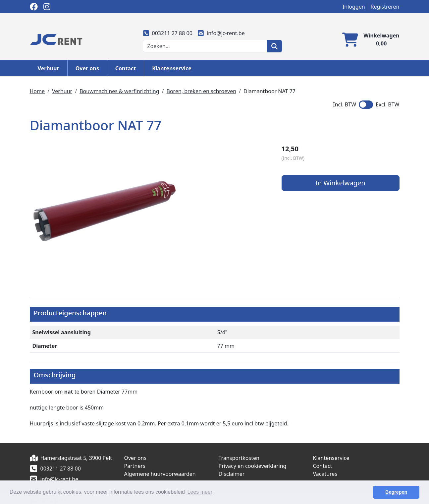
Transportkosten (239, 458)
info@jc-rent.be (221, 33)
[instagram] (47, 7)
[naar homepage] (56, 39)
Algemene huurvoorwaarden (160, 474)
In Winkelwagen (340, 183)
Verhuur (49, 68)
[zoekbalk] (205, 46)
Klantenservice (172, 68)
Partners (135, 466)
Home (37, 91)
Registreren (385, 7)
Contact (126, 68)
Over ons (87, 68)
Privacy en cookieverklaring (253, 466)
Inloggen (354, 7)
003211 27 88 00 (168, 33)
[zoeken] (274, 46)
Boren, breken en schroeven (202, 91)
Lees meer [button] (200, 492)
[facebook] (34, 7)
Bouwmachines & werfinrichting (119, 91)
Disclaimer (232, 474)
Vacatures (325, 474)
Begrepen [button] (396, 492)
